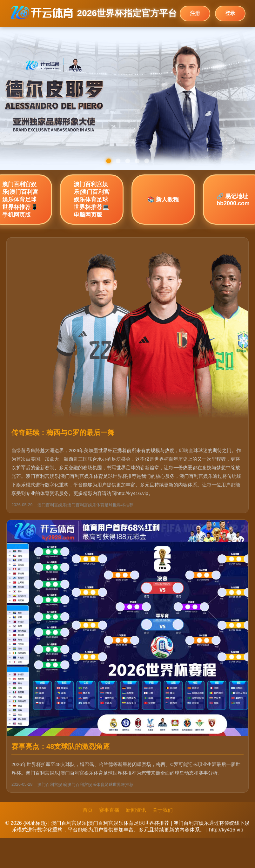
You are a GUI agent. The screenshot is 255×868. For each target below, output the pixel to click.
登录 (230, 13)
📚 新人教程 (163, 200)
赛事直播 (109, 810)
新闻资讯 (136, 810)
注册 (195, 13)
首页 (88, 810)
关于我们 (163, 810)
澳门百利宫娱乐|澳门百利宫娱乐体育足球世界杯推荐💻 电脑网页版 (92, 200)
